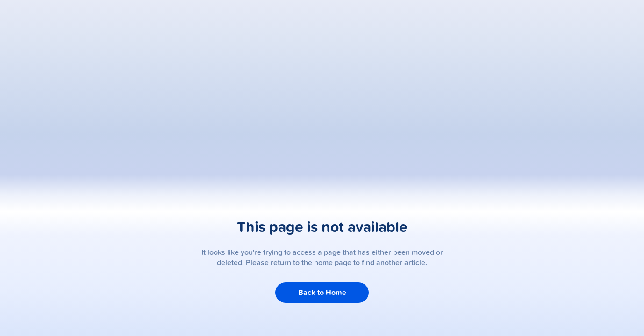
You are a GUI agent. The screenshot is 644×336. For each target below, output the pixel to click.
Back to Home (322, 292)
